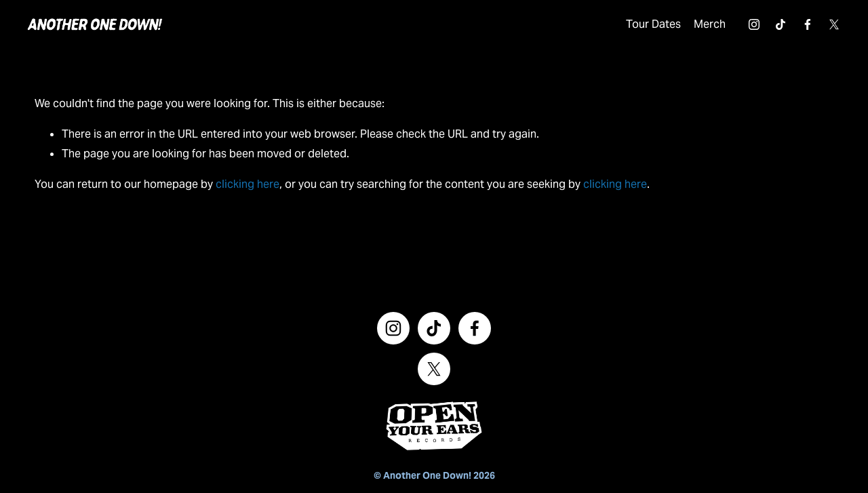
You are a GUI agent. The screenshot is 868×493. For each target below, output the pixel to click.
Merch (702, 27)
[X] (827, 28)
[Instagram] (747, 28)
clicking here (248, 192)
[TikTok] (773, 28)
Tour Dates (646, 27)
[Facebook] (800, 28)
